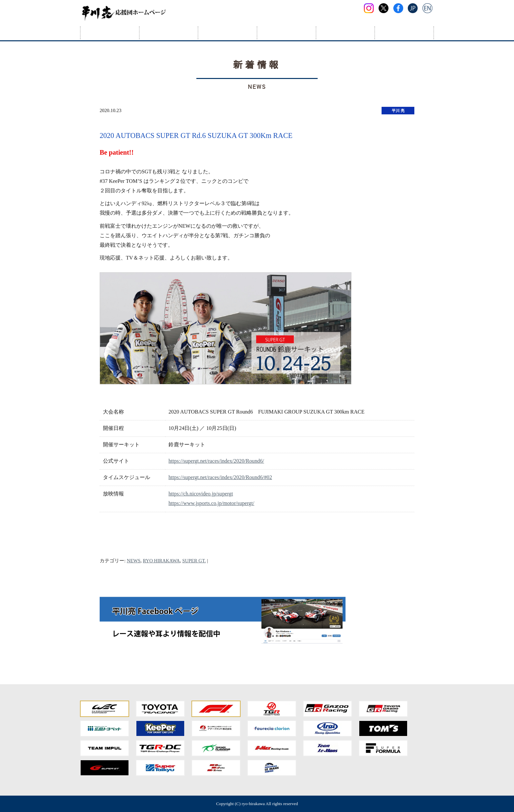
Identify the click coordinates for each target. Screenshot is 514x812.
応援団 (346, 33)
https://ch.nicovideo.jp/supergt (201, 494)
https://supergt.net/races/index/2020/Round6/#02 (220, 477)
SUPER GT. (194, 561)
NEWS (134, 561)
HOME (110, 33)
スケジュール (227, 33)
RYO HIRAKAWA (161, 561)
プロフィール (169, 33)
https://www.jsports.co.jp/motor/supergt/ (211, 503)
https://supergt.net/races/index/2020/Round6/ (216, 461)
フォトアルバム (287, 33)
